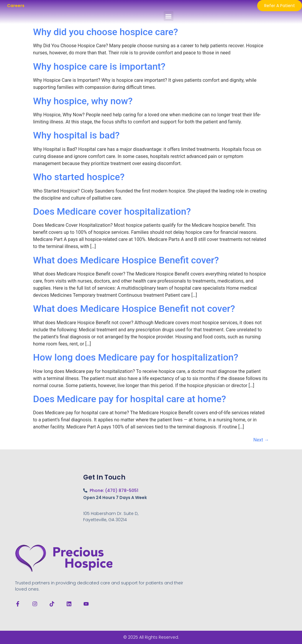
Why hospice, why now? (83, 101)
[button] (169, 16)
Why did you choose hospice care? (105, 32)
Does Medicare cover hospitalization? (112, 211)
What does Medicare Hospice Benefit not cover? (134, 309)
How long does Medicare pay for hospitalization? (136, 357)
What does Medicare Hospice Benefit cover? (126, 260)
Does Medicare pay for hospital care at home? (129, 399)
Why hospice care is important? (99, 66)
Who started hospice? (79, 177)
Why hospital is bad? (76, 135)
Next (261, 440)
